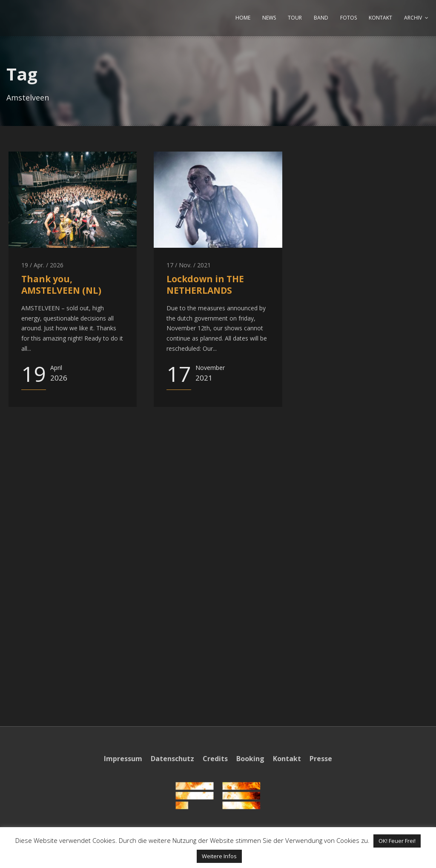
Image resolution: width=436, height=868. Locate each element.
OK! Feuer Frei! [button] (397, 841)
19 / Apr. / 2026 (42, 265)
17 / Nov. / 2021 (189, 265)
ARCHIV (413, 18)
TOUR (295, 18)
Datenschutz (172, 759)
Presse (321, 759)
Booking (250, 759)
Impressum (123, 759)
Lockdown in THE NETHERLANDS (205, 285)
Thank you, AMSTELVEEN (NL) (61, 285)
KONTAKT (380, 18)
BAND (321, 18)
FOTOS (349, 18)
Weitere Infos (219, 856)
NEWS (269, 18)
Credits (215, 759)
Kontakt (287, 759)
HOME (243, 18)
